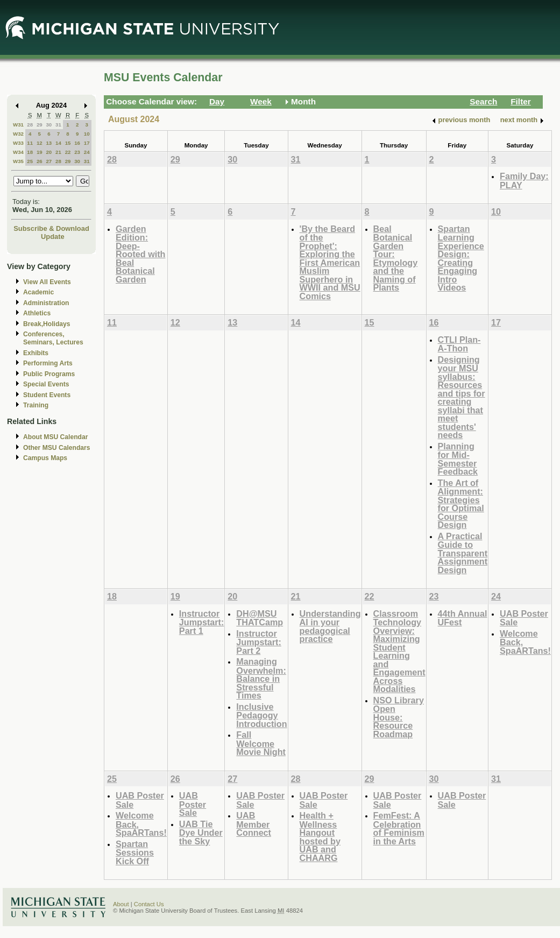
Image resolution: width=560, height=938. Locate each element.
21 (58, 152)
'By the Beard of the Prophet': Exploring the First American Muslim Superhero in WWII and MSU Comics (330, 262)
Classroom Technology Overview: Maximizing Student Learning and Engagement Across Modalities (399, 651)
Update (53, 237)
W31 (18, 125)
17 (87, 143)
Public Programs (49, 374)
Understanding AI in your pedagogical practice (330, 626)
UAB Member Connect (254, 824)
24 (87, 152)
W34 (18, 152)
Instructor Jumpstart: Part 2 (259, 642)
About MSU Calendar (55, 437)
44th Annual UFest (463, 618)
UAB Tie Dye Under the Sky (201, 833)
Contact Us (149, 904)
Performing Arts (48, 363)
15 (68, 143)
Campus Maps (45, 458)
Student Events (47, 395)
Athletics (37, 313)
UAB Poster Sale (524, 618)
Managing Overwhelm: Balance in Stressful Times (261, 678)
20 (49, 152)
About (121, 904)
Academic (38, 292)
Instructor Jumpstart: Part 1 (202, 622)
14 (58, 143)
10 (87, 134)
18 (30, 152)
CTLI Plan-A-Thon (459, 344)
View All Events (47, 282)
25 (30, 161)
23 (77, 152)
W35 (18, 161)
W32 (18, 134)
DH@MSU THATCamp (260, 618)
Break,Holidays (47, 324)
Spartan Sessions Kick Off (135, 852)
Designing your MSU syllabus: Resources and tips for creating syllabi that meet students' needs (462, 397)
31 (58, 125)
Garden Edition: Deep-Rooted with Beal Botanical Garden (140, 254)
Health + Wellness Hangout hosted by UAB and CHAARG (320, 837)
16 (77, 143)
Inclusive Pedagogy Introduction (261, 715)
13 (49, 143)
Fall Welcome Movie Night (261, 743)
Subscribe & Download (51, 228)
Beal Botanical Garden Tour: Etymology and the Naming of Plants (396, 258)
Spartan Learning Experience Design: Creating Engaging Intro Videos (461, 258)
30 (49, 125)
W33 (18, 143)
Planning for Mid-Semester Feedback (458, 459)
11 (30, 143)
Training (36, 405)
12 (40, 143)
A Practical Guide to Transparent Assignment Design (463, 553)
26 (40, 161)
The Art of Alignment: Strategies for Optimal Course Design (461, 504)
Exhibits (36, 353)
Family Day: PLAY (524, 181)
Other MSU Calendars (57, 448)
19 (40, 152)
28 (30, 125)
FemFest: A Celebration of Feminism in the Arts (399, 828)
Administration (46, 303)
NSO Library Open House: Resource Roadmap (399, 717)
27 (49, 161)
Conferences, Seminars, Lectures (53, 338)
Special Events (46, 384)
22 (68, 152)
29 (40, 125)
